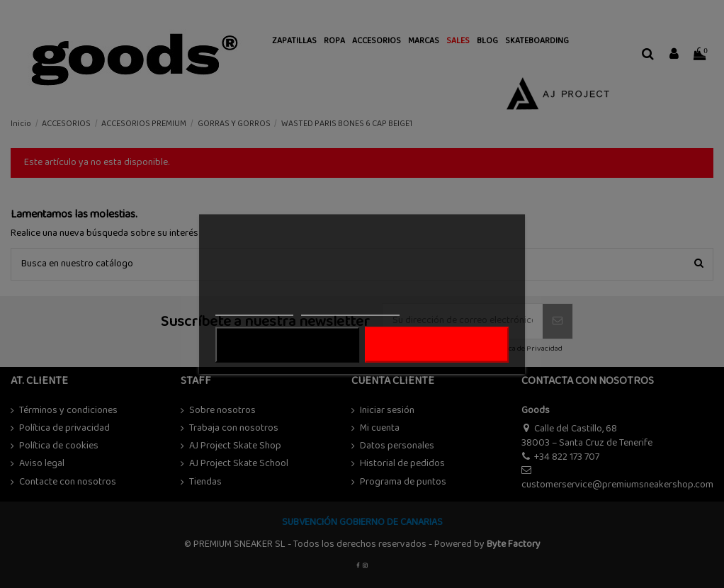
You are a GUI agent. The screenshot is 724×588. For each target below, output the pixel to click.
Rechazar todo (287, 345)
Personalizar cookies (350, 309)
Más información (254, 309)
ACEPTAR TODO (437, 345)
